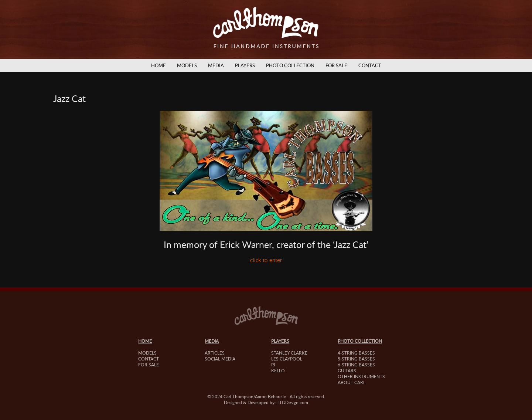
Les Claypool (287, 359)
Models (187, 65)
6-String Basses (356, 365)
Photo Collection (290, 65)
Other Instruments (361, 376)
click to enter (266, 260)
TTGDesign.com (292, 402)
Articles (215, 353)
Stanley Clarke (289, 353)
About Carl (352, 382)
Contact (370, 65)
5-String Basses (356, 359)
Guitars (347, 370)
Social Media (220, 359)
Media (216, 65)
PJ (273, 365)
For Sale (336, 65)
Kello (278, 370)
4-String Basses (356, 353)
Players (245, 65)
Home (158, 65)
